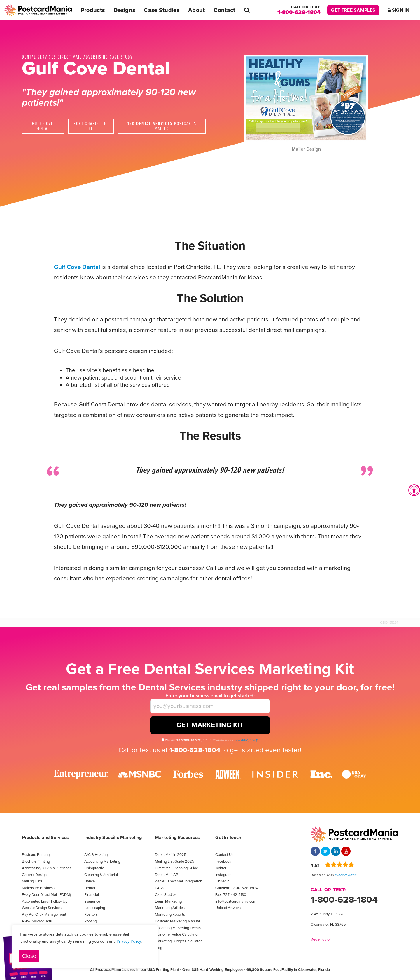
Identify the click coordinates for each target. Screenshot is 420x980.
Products (93, 10)
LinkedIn (222, 881)
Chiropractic (94, 868)
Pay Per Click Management (44, 915)
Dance (90, 881)
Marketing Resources (177, 838)
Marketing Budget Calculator (178, 941)
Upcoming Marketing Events (178, 928)
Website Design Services (42, 908)
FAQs (160, 888)
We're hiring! (321, 939)
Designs (124, 10)
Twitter (221, 868)
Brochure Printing (36, 861)
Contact (224, 10)
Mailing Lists (32, 881)
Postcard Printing (36, 855)
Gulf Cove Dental (77, 267)
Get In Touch (228, 838)
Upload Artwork (228, 908)
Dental (90, 888)
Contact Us (224, 855)
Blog (159, 948)
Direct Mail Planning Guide (176, 868)
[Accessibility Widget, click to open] (414, 490)
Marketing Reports (170, 915)
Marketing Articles (170, 908)
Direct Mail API (167, 875)
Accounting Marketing (102, 861)
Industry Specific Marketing (113, 838)
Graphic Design (34, 875)
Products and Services (45, 838)
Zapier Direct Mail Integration (178, 881)
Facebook (223, 861)
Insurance (92, 901)
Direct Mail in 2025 (171, 855)
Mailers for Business (38, 888)
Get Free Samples (353, 10)
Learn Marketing (168, 901)
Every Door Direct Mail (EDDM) (46, 895)
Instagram (223, 875)
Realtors (91, 915)
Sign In (399, 10)
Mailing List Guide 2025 (175, 861)
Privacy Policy (129, 941)
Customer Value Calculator (177, 934)
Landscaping (95, 908)
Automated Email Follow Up (45, 901)
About (197, 10)
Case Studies (162, 10)
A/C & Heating (96, 855)
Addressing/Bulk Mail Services (47, 868)
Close (29, 956)
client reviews (346, 875)
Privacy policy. (247, 740)
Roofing (91, 921)
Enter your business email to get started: (210, 696)
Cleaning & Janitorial (101, 875)
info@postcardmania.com (236, 901)
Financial (92, 895)
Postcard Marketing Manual (177, 921)
